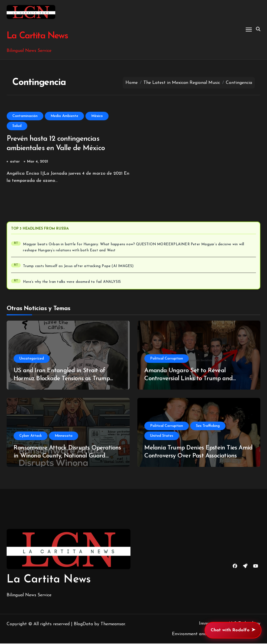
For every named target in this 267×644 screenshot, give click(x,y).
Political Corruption (167, 359)
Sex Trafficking (208, 426)
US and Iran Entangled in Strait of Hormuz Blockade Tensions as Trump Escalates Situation (62, 379)
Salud (17, 126)
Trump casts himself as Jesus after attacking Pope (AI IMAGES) (78, 267)
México (97, 116)
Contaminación (25, 116)
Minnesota (64, 436)
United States (162, 436)
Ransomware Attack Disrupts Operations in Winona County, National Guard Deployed (67, 456)
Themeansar (113, 625)
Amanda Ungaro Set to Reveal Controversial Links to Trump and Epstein (188, 379)
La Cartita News (37, 36)
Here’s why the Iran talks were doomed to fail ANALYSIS (72, 283)
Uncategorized (32, 359)
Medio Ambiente (64, 116)
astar (15, 162)
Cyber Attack (31, 436)
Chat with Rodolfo (233, 630)
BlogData (83, 625)
